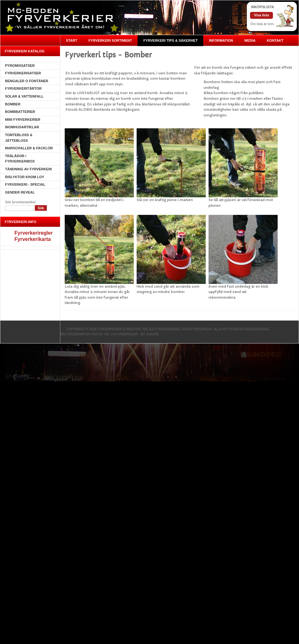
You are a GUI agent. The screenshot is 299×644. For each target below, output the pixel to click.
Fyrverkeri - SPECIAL (25, 184)
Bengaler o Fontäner (27, 81)
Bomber (13, 104)
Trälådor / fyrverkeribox (20, 159)
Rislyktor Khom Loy (25, 177)
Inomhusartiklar (22, 127)
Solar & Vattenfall (24, 96)
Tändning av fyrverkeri (28, 169)
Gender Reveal (20, 192)
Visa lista (262, 15)
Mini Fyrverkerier (23, 120)
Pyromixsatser (20, 66)
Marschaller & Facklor (29, 148)
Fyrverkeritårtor (23, 88)
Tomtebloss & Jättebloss (19, 138)
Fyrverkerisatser (23, 73)
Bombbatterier (20, 112)
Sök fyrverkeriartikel (20, 202)
